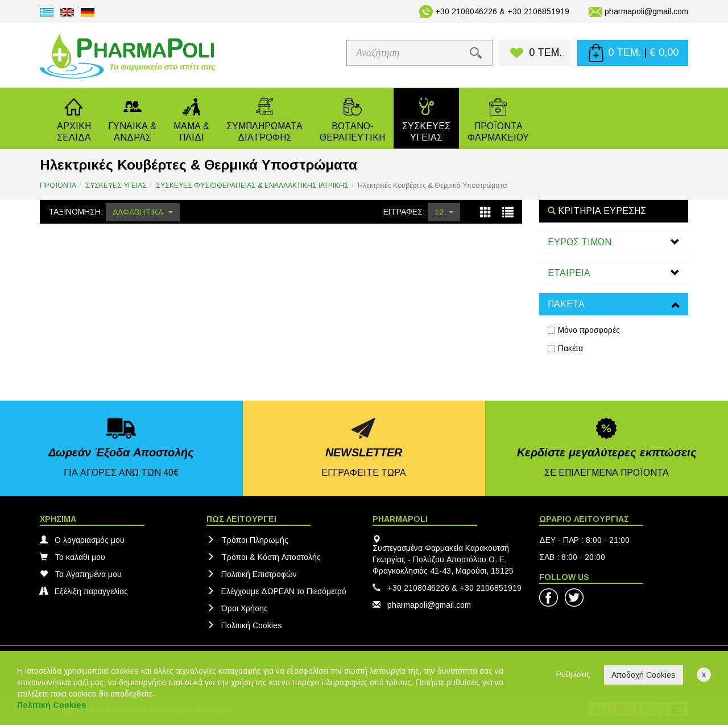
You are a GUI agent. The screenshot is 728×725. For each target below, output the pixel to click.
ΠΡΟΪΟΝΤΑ (58, 186)
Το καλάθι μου (73, 557)
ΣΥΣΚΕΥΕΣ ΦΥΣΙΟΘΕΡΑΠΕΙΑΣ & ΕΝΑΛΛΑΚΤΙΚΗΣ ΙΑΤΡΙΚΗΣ (252, 186)
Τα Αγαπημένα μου (81, 574)
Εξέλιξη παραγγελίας (84, 591)
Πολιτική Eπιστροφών (252, 574)
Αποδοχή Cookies (644, 675)
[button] (132, 118)
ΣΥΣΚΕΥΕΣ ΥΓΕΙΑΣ (116, 186)
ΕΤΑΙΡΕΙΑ (569, 273)
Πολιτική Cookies (244, 625)
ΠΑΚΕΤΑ (566, 304)
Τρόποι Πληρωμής (247, 540)
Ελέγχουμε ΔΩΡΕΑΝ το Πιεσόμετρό (276, 591)
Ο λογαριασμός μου (82, 540)
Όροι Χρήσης (237, 608)
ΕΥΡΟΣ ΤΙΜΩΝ (580, 242)
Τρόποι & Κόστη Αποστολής (264, 557)
